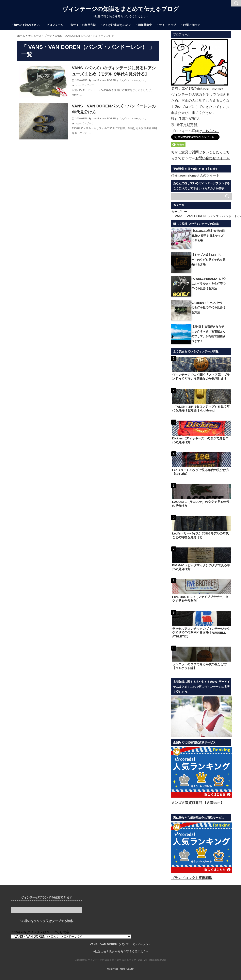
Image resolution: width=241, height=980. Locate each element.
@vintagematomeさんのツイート (195, 175)
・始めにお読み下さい (25, 25)
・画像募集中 (144, 25)
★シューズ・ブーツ (83, 85)
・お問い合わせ (190, 25)
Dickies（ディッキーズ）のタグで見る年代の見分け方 (200, 440)
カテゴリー (179, 212)
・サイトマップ (166, 25)
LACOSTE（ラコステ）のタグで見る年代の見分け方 (201, 504)
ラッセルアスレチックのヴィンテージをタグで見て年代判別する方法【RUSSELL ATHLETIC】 (201, 632)
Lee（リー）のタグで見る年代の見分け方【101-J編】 (201, 472)
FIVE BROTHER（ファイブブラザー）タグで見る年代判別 (200, 599)
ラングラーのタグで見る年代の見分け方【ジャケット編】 (199, 666)
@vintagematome (207, 88)
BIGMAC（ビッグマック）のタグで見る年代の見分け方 (201, 567)
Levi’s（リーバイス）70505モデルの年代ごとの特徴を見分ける (200, 535)
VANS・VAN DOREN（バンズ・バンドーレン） (119, 80)
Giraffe (130, 969)
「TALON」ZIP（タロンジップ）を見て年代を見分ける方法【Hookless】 (201, 408)
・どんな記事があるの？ (115, 25)
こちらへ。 (211, 131)
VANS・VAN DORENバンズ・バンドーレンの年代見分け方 (114, 109)
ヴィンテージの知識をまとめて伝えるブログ (120, 9)
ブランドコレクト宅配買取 (192, 878)
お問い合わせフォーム (212, 158)
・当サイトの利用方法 (82, 25)
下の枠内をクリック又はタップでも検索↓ (41, 932)
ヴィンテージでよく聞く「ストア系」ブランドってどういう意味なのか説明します (201, 377)
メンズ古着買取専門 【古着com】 (198, 803)
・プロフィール (53, 25)
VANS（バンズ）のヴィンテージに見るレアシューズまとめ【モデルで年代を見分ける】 (114, 71)
